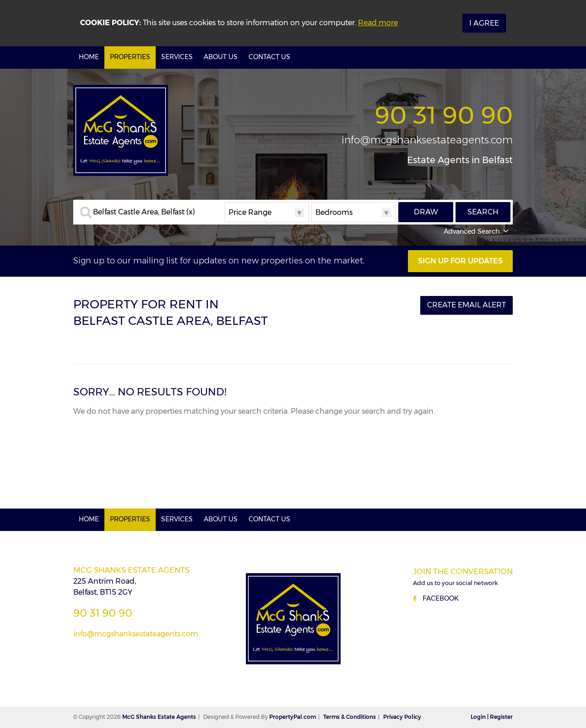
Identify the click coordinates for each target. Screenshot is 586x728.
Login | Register (492, 717)
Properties (130, 57)
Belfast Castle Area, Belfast (144, 212)
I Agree (484, 23)
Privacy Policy (402, 717)
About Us (221, 57)
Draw (426, 212)
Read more (378, 23)
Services (177, 57)
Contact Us (269, 57)
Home (89, 57)
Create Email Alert (467, 305)
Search (483, 212)
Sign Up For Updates (460, 261)
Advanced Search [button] (477, 231)
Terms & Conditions (350, 717)
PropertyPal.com (293, 717)
